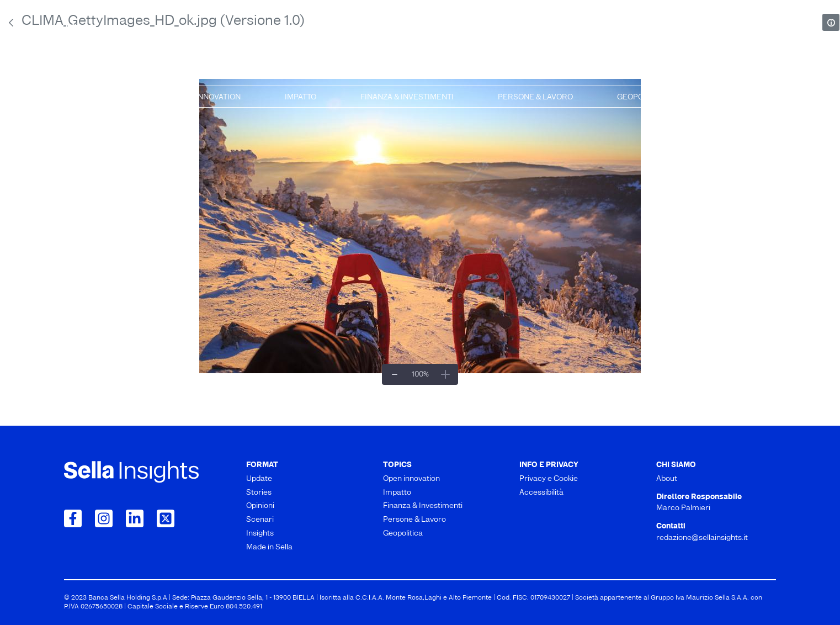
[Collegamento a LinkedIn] (135, 518)
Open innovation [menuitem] (207, 97)
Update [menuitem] (85, 71)
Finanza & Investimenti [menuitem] (407, 97)
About (81, 28)
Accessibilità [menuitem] (541, 493)
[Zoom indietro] (395, 374)
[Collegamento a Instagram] (104, 518)
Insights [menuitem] (596, 71)
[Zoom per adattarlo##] (420, 374)
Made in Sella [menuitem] (739, 71)
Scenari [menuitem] (467, 71)
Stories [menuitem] (210, 71)
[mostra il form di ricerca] (770, 28)
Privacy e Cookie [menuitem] (549, 479)
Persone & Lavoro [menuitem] (535, 97)
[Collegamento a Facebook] (73, 518)
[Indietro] (11, 23)
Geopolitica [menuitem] (642, 97)
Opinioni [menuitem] (338, 71)
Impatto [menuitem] (301, 97)
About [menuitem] (667, 479)
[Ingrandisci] (445, 374)
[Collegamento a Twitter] (166, 518)
